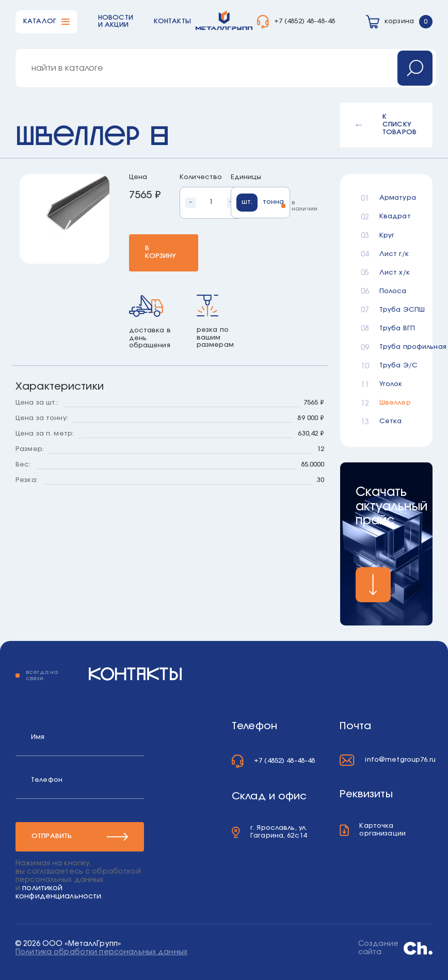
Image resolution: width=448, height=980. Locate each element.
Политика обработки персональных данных (101, 952)
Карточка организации (382, 830)
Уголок (391, 384)
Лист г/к (394, 254)
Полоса (393, 291)
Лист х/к (395, 273)
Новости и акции (116, 22)
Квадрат (395, 216)
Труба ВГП (396, 328)
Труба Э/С (396, 366)
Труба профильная (396, 347)
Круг (387, 236)
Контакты (172, 21)
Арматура (396, 198)
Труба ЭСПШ (396, 310)
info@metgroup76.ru (400, 760)
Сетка (391, 421)
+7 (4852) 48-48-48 (305, 21)
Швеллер (395, 403)
